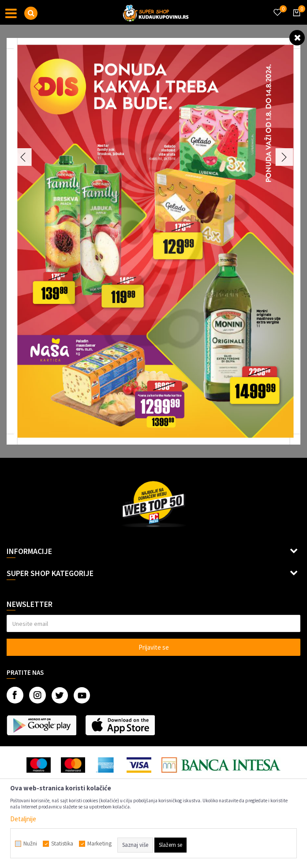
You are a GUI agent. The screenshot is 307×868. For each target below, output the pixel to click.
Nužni (30, 844)
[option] (153, 241)
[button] (31, 13)
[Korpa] (295, 21)
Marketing (99, 844)
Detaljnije (23, 819)
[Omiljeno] (277, 7)
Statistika (62, 844)
